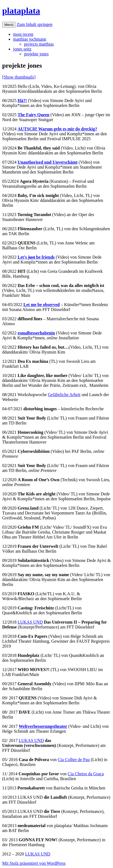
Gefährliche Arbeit (64, 395)
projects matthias (39, 44)
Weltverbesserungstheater (43, 726)
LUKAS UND (30, 622)
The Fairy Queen (33, 115)
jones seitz (22, 49)
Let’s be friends (36, 257)
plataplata (21, 11)
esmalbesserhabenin (36, 333)
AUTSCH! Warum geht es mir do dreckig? (57, 129)
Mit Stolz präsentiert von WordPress (34, 863)
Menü (9, 25)
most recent (23, 34)
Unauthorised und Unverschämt (47, 162)
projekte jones (36, 54)
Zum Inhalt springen (35, 24)
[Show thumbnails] (19, 77)
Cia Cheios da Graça (86, 774)
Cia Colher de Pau (74, 760)
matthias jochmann (30, 39)
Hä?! (22, 101)
